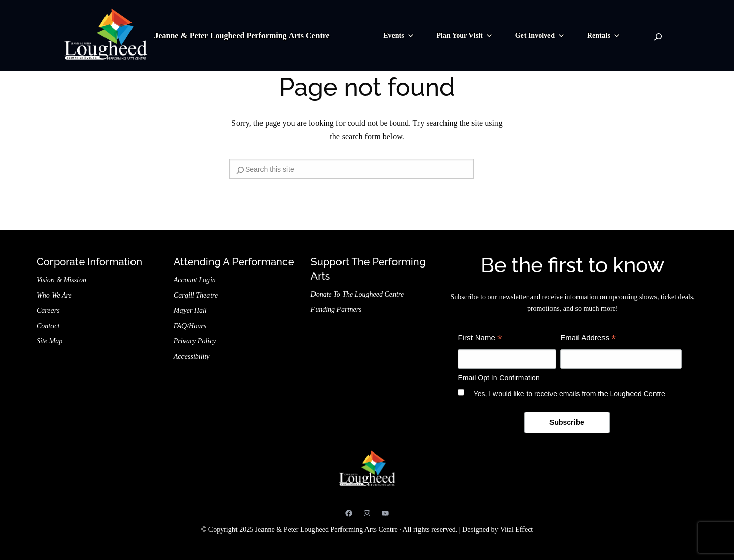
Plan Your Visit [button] (465, 36)
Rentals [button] (604, 36)
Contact (48, 326)
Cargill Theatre (196, 295)
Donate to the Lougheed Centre (358, 294)
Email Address (588, 339)
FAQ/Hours (190, 326)
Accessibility (192, 356)
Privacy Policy (195, 341)
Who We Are (54, 295)
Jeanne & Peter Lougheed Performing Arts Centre (242, 35)
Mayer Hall (190, 311)
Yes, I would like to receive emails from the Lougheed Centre (569, 394)
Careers (48, 311)
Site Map (49, 341)
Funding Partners (336, 310)
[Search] (658, 37)
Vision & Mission (61, 280)
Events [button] (399, 36)
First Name (480, 339)
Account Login (195, 280)
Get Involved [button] (540, 36)
